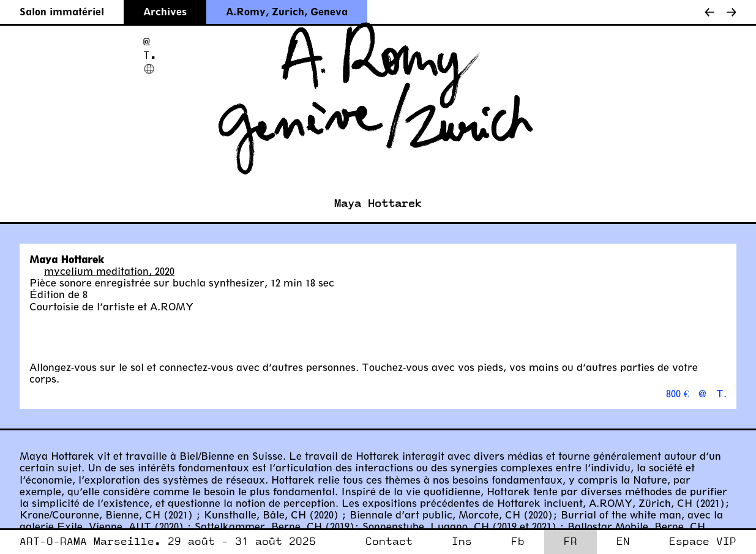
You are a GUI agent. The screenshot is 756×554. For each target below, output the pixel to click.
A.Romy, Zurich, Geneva (287, 11)
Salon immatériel (62, 11)
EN (623, 541)
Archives (165, 11)
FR (571, 541)
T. (150, 55)
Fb (518, 541)
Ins (462, 541)
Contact (389, 541)
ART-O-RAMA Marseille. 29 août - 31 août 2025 (168, 541)
